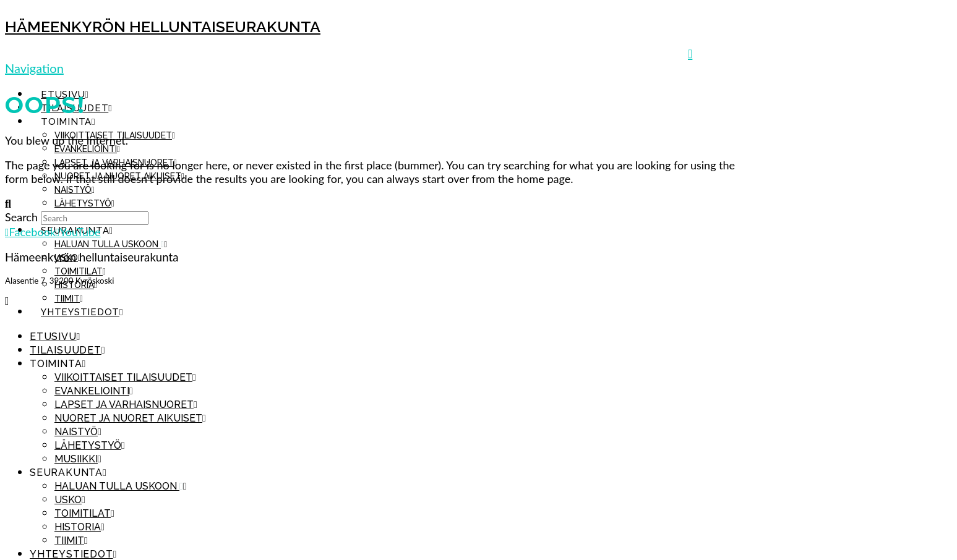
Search (21, 217)
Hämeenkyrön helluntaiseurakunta (163, 27)
